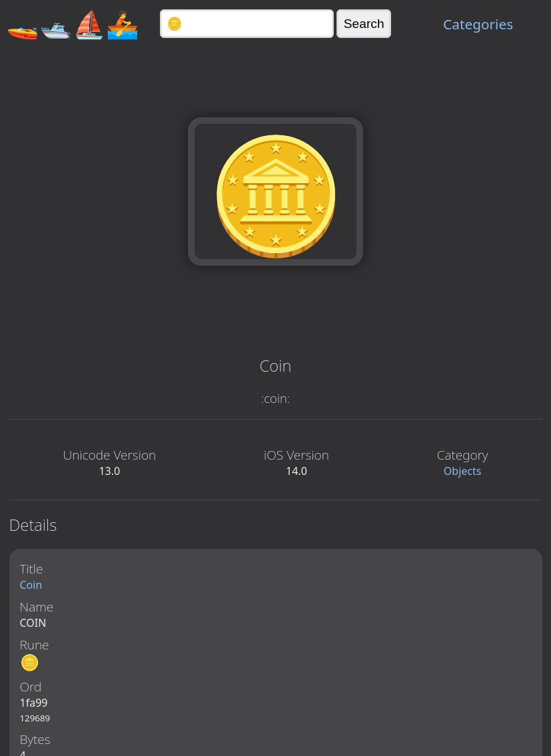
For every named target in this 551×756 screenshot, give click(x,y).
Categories (478, 24)
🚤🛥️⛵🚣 (73, 24)
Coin (31, 585)
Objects (463, 471)
